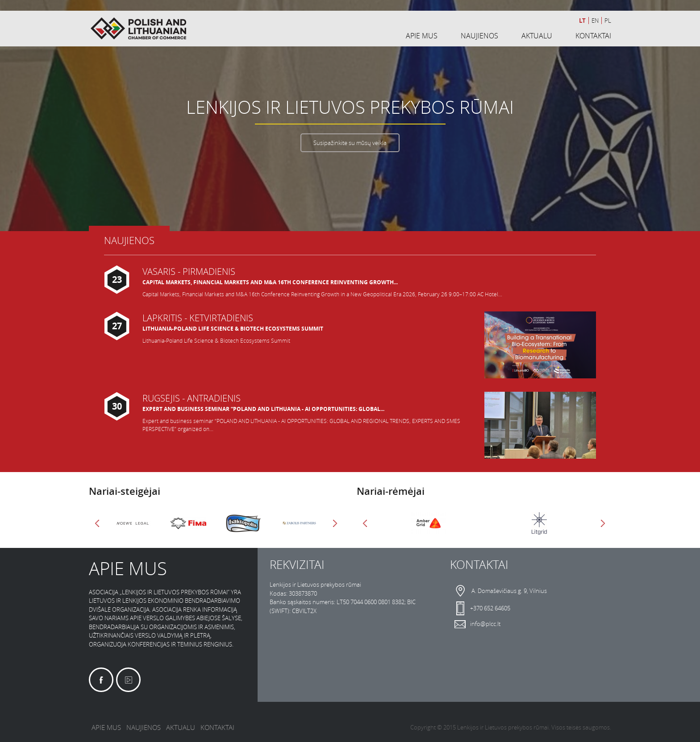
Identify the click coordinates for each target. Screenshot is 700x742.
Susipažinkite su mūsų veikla (350, 143)
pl (608, 21)
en (595, 21)
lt (582, 21)
